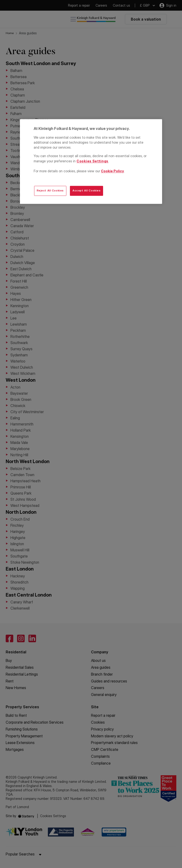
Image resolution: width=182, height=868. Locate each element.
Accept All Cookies (86, 191)
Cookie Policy (112, 171)
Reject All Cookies (50, 191)
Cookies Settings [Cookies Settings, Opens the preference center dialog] (92, 161)
